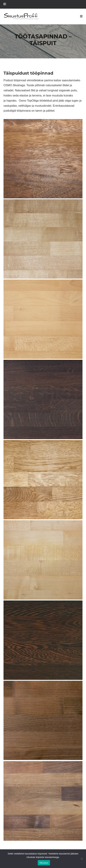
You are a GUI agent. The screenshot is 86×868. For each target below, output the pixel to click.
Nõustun (44, 863)
